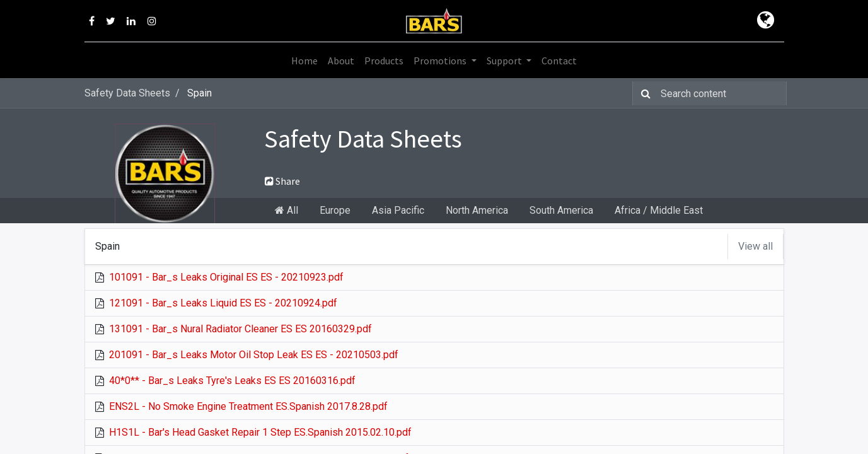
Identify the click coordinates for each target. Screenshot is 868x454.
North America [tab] (477, 210)
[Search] (643, 93)
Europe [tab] (335, 210)
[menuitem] (304, 61)
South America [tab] (561, 210)
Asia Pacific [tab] (398, 210)
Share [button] (282, 181)
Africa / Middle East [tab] (659, 210)
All (286, 210)
